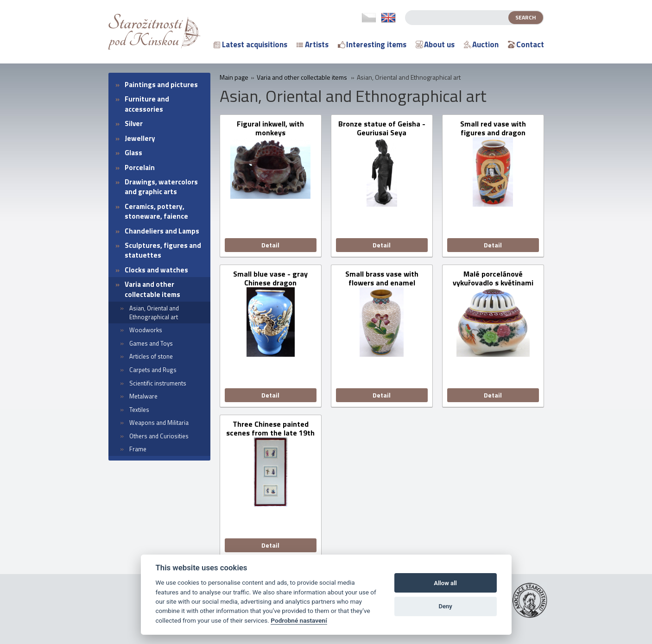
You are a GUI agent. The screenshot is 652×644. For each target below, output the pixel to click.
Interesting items (372, 44)
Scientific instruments (158, 383)
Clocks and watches (156, 270)
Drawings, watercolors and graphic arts (161, 187)
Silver (134, 123)
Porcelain (140, 167)
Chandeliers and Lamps (162, 231)
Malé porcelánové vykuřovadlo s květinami (493, 278)
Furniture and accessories (147, 104)
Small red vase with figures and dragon (493, 128)
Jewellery (140, 138)
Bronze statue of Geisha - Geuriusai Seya (382, 128)
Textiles (139, 410)
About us (435, 44)
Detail (270, 245)
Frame (138, 449)
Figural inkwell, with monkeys (270, 128)
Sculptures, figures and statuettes (163, 250)
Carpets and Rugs (153, 370)
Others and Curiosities (159, 436)
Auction (481, 44)
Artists (313, 44)
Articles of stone (151, 356)
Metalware (143, 396)
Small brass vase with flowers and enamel (382, 278)
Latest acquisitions (250, 44)
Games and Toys (151, 343)
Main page (234, 77)
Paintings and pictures (161, 85)
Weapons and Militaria (159, 423)
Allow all (445, 583)
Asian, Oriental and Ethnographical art (154, 313)
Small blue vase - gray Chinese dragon (270, 278)
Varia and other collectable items (152, 289)
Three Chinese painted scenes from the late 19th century (270, 429)
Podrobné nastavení (299, 620)
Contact (526, 44)
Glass (133, 153)
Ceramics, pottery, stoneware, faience (156, 211)
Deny (445, 606)
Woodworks (146, 330)
